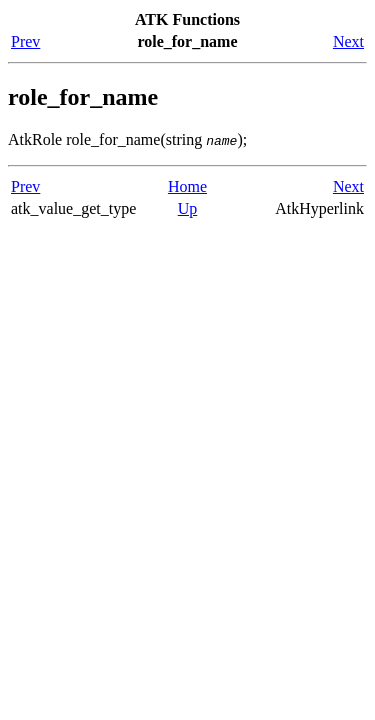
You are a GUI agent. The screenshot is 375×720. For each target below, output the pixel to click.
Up (188, 208)
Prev (25, 41)
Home (187, 186)
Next (348, 41)
